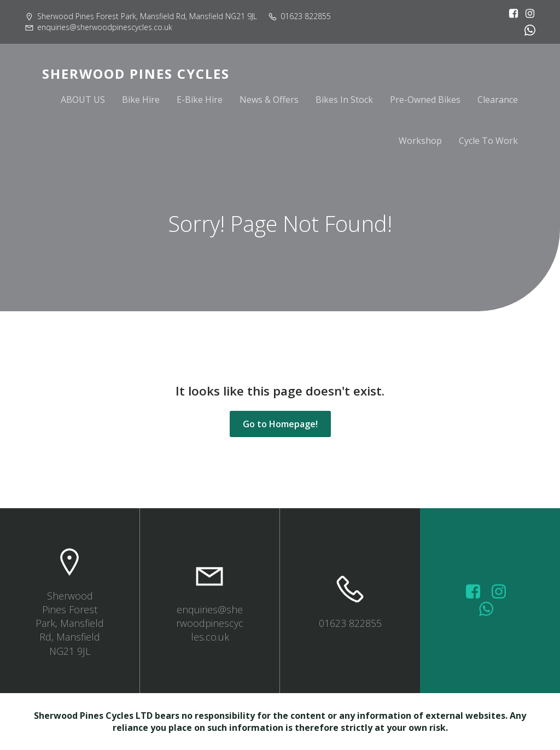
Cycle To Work (488, 141)
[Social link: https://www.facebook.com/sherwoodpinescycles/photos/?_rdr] (477, 592)
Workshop (420, 141)
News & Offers (269, 100)
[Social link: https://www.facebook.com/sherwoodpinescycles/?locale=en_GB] (511, 14)
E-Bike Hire (200, 100)
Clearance (498, 100)
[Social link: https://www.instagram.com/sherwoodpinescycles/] (527, 14)
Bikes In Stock (344, 100)
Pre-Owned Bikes (425, 100)
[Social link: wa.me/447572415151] (490, 609)
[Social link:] (527, 30)
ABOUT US (83, 100)
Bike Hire (141, 100)
